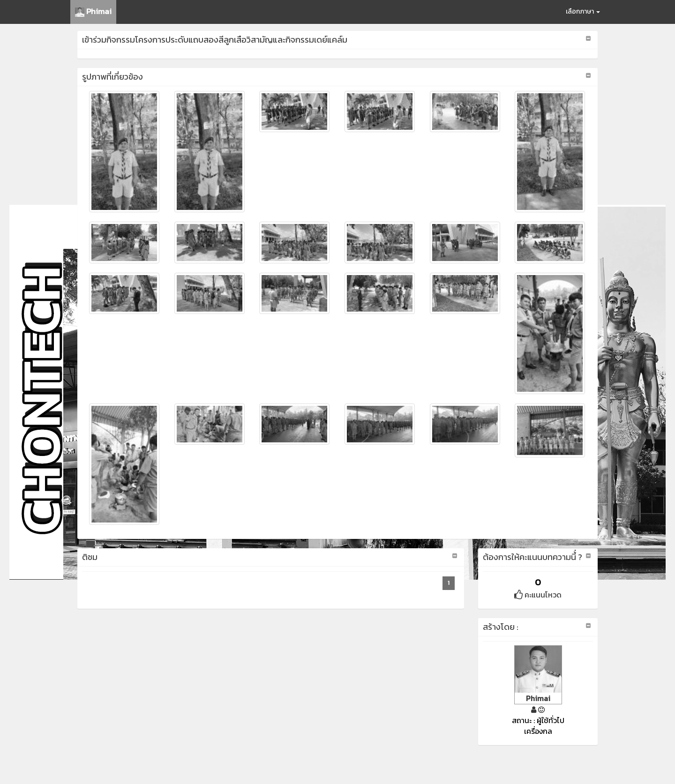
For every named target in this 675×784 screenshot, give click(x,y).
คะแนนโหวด (538, 595)
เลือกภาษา (583, 11)
